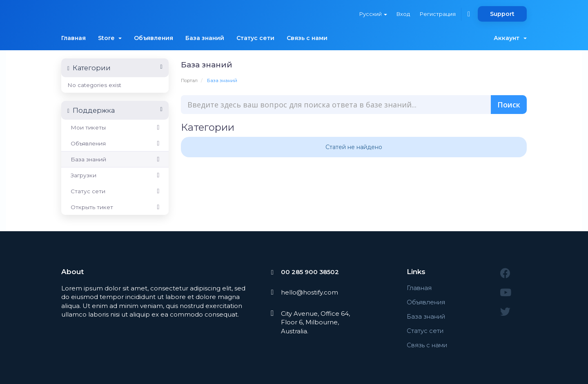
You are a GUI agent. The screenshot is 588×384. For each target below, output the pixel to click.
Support (502, 14)
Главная (73, 38)
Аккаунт (510, 38)
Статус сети (255, 38)
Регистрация (437, 14)
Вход (403, 14)
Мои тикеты (115, 127)
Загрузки (115, 175)
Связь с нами (307, 38)
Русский (372, 14)
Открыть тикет (115, 207)
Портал (189, 80)
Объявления (154, 38)
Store (110, 38)
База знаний (205, 38)
